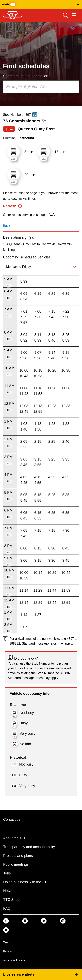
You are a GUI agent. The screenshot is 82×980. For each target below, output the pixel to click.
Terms (7, 942)
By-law (7, 951)
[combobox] (41, 87)
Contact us (12, 819)
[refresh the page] (13, 206)
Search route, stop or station (26, 76)
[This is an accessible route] (35, 115)
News (8, 891)
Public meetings (16, 864)
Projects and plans (18, 856)
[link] (6, 921)
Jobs (7, 873)
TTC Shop (11, 900)
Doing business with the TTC (26, 882)
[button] (41, 4)
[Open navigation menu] (74, 15)
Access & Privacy (14, 960)
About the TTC (15, 838)
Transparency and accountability (29, 847)
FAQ (7, 908)
